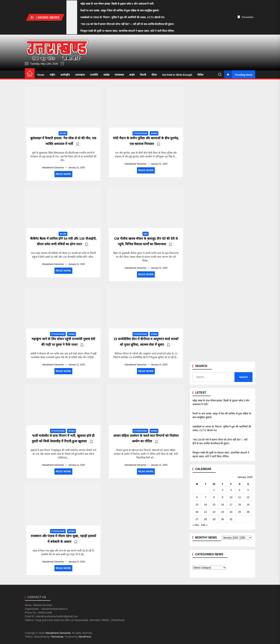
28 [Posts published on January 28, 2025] (206, 519)
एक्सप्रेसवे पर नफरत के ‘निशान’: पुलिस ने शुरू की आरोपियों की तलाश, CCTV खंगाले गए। (222, 428)
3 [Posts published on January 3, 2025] (231, 490)
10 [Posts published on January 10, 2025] (231, 497)
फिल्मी (143, 75)
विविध (200, 75)
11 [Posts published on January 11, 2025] (240, 497)
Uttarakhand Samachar (53, 168)
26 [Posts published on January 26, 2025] (248, 512)
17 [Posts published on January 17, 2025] (231, 505)
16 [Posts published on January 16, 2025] (222, 505)
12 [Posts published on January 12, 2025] (248, 497)
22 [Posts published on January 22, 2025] (214, 512)
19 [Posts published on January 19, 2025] (248, 505)
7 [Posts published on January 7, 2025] (206, 497)
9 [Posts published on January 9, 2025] (222, 497)
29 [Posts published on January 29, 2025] (214, 519)
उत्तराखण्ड (80, 75)
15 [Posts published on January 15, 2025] (214, 505)
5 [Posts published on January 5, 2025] (248, 490)
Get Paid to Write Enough (177, 75)
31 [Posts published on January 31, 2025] (231, 519)
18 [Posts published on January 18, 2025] (240, 505)
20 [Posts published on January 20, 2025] (197, 512)
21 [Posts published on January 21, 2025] (206, 512)
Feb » (204, 525)
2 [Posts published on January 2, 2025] (222, 490)
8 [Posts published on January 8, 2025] (214, 497)
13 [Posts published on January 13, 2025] (197, 505)
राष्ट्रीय (52, 75)
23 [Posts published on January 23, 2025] (222, 512)
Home (41, 75)
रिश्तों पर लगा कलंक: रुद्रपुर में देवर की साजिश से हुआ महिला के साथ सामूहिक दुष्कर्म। (222, 415)
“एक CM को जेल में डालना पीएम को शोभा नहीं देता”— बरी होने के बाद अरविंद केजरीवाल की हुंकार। (220, 442)
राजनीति (94, 75)
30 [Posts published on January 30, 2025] (222, 519)
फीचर (154, 75)
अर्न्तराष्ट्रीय (65, 75)
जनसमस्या (119, 75)
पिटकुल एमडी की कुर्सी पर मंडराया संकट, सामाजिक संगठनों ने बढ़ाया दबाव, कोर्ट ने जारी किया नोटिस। (221, 455)
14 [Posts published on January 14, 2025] (206, 505)
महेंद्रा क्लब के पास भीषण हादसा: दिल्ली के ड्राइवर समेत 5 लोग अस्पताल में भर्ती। (221, 402)
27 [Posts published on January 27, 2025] (197, 519)
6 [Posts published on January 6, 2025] (197, 497)
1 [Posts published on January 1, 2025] (214, 490)
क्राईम (132, 75)
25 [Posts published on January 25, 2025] (240, 512)
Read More (63, 174)
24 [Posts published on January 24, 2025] (231, 512)
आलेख (106, 75)
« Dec (196, 525)
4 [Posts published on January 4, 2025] (239, 490)
